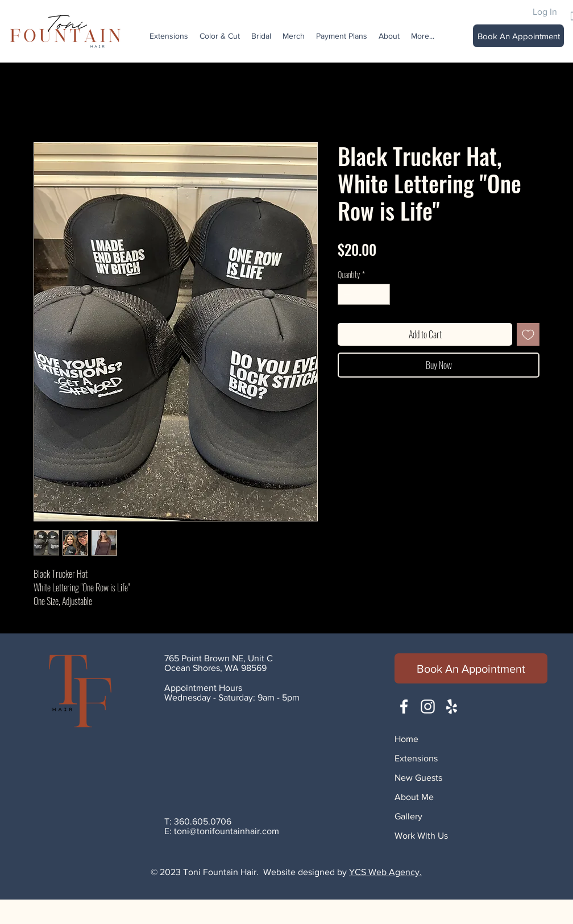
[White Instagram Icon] (428, 707)
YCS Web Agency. (385, 872)
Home (406, 739)
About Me (414, 797)
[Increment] (381, 294)
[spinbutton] (364, 294)
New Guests (418, 778)
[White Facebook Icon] (404, 707)
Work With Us (421, 836)
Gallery (408, 816)
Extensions (416, 758)
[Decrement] (346, 294)
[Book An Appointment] (518, 36)
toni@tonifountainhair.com (227, 831)
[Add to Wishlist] (528, 334)
